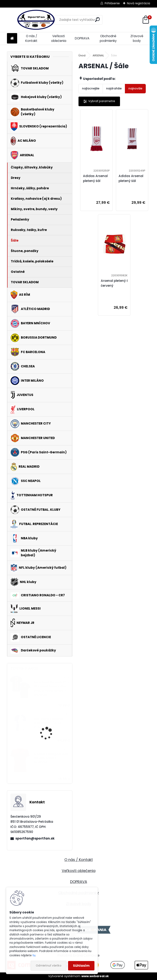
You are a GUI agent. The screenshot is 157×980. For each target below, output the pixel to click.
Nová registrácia (138, 3)
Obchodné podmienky (108, 38)
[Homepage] (12, 38)
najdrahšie (114, 88)
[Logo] (35, 20)
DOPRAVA (82, 38)
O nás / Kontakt (31, 38)
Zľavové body (137, 38)
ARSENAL (98, 55)
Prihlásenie (112, 3)
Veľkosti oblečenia (59, 38)
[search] (97, 20)
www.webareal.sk (95, 976)
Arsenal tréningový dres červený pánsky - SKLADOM (51, 758)
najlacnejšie (91, 88)
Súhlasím (81, 966)
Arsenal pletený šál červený (116, 283)
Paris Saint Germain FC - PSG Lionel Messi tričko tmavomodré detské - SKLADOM (52, 689)
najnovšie (135, 88)
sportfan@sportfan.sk (35, 838)
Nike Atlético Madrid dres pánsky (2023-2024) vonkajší (48, 723)
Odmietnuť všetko (49, 966)
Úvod (82, 55)
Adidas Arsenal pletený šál (95, 178)
